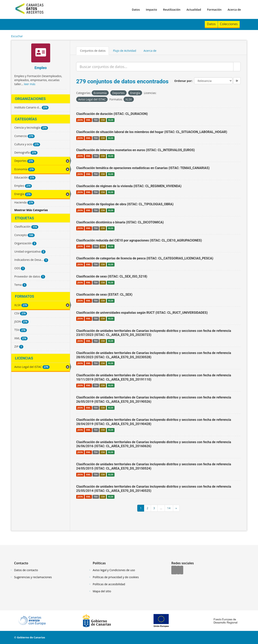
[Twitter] (178, 570)
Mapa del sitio (102, 591)
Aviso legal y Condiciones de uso (114, 570)
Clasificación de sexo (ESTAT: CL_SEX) (104, 295)
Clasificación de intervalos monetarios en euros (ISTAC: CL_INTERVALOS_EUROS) (135, 150)
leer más (30, 84)
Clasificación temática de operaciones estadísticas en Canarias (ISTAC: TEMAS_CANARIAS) (143, 168)
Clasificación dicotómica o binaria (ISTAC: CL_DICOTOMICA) (120, 222)
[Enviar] (237, 67)
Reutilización (172, 10)
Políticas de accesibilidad (109, 584)
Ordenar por (183, 81)
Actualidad (194, 10)
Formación (214, 10)
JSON (80, 120)
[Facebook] (174, 570)
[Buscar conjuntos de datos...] (155, 67)
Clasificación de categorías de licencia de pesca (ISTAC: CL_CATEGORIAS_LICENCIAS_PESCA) (145, 258)
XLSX (111, 120)
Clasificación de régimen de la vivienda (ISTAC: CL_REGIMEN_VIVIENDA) (129, 186)
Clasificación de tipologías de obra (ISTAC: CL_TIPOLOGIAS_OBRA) (125, 204)
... (161, 508)
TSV (96, 120)
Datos (136, 10)
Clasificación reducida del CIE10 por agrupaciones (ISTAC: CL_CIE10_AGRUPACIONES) (139, 240)
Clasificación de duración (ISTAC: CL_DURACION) (112, 114)
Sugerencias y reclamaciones (33, 577)
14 (169, 508)
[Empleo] (41, 53)
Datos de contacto (26, 570)
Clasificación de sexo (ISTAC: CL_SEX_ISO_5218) (112, 276)
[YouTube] (182, 570)
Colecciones (229, 24)
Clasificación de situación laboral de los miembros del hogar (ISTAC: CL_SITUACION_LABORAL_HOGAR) (152, 132)
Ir (237, 81)
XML (88, 120)
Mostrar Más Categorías (31, 210)
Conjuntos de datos (93, 51)
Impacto (151, 10)
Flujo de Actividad (125, 51)
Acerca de (234, 10)
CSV (103, 120)
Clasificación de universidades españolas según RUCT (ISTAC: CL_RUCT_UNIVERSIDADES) (142, 313)
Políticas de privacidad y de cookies (116, 577)
